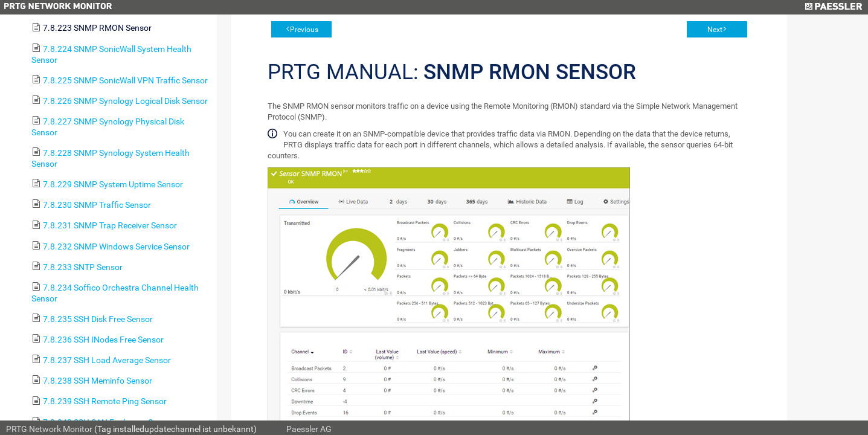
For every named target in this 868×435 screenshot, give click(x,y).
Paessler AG (309, 429)
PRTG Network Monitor (49, 429)
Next (715, 30)
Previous (304, 30)
